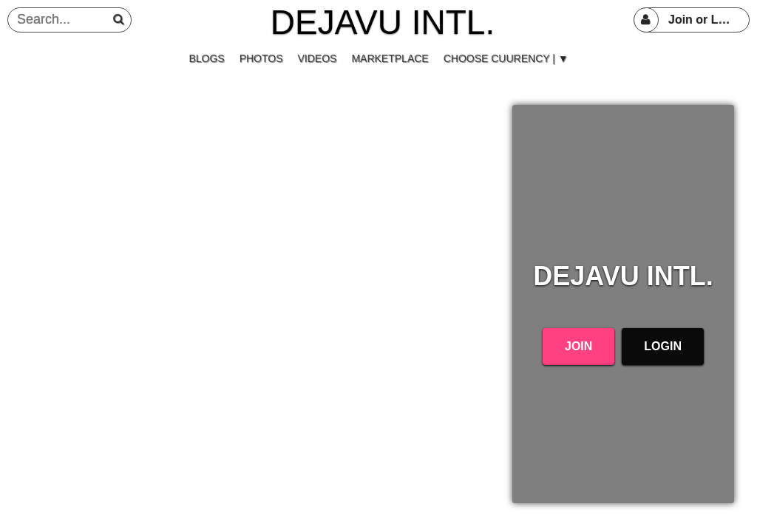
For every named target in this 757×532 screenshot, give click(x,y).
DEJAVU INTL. (383, 22)
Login (663, 346)
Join (578, 346)
